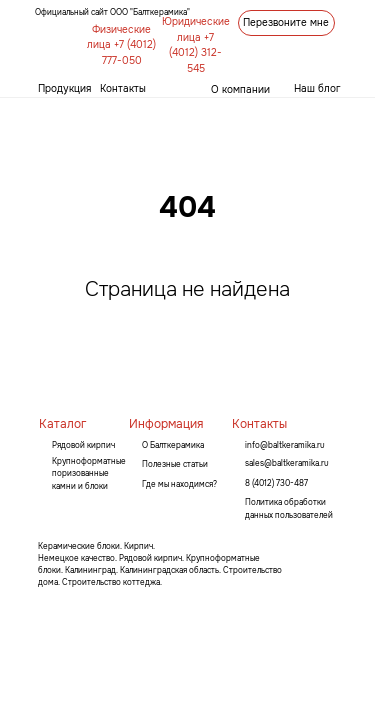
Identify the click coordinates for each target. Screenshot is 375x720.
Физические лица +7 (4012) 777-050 (121, 45)
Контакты (123, 88)
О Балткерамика (173, 445)
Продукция (64, 88)
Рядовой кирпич (83, 445)
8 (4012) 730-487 (276, 483)
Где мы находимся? (179, 484)
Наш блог (317, 88)
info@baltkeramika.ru (285, 445)
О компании (240, 89)
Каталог (62, 424)
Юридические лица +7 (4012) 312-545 (196, 45)
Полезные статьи (175, 464)
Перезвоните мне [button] (286, 22)
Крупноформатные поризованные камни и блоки (89, 473)
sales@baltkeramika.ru (287, 463)
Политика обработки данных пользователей (289, 508)
